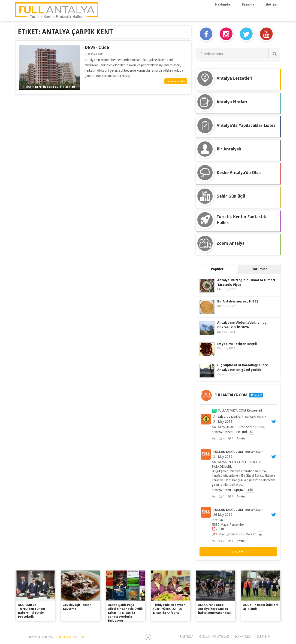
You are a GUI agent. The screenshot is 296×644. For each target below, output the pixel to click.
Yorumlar (260, 269)
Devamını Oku (176, 81)
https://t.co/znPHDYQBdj (230, 432)
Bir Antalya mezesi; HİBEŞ (238, 301)
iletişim (272, 4)
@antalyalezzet (254, 417)
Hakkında (223, 4)
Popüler (217, 269)
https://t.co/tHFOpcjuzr (228, 490)
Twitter (241, 439)
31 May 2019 (223, 421)
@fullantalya (253, 452)
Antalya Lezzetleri (228, 417)
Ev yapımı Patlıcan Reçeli (237, 344)
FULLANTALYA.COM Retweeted (240, 410)
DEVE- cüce (97, 47)
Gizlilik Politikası (214, 637)
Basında (248, 4)
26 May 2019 (223, 515)
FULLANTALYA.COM (228, 452)
